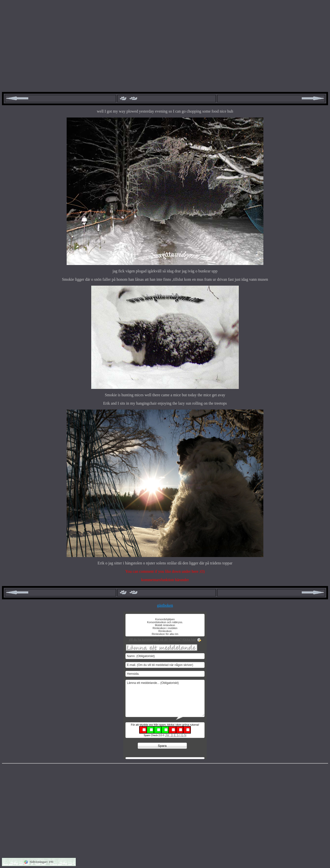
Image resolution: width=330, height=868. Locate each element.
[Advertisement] (165, 45)
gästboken (165, 605)
